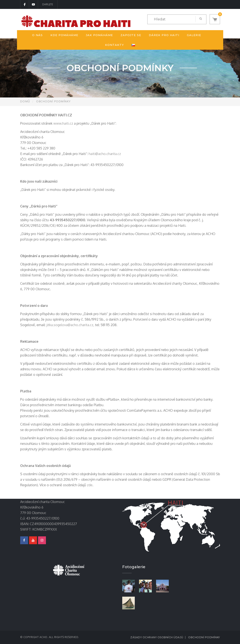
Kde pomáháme (64, 35)
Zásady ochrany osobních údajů (157, 637)
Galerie (194, 35)
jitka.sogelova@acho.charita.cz (70, 325)
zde (90, 485)
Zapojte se (131, 35)
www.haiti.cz (63, 123)
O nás (37, 35)
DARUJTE (48, 4)
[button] (215, 19)
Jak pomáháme (99, 35)
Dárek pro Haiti (164, 35)
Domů (25, 101)
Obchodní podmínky (204, 637)
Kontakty (114, 45)
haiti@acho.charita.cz (105, 154)
